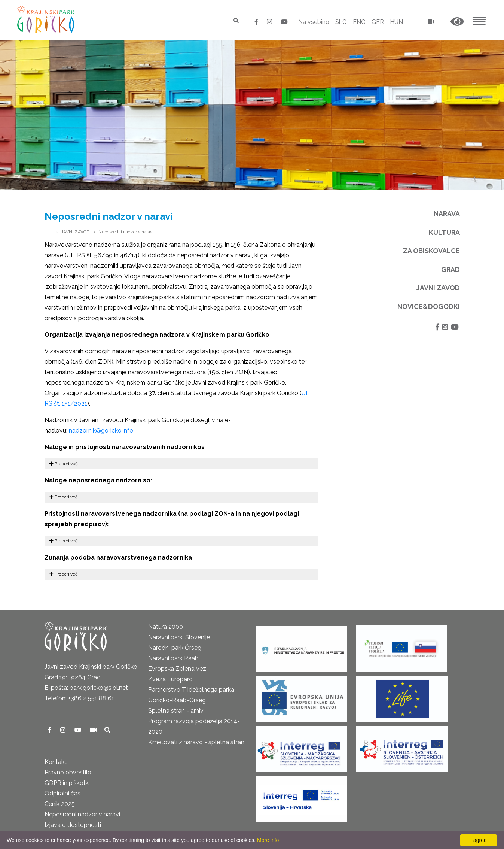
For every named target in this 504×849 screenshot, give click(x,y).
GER (378, 22)
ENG (359, 22)
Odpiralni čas (62, 793)
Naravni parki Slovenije (179, 637)
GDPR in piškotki (67, 783)
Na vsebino (313, 22)
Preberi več (64, 464)
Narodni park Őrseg (175, 648)
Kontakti (56, 762)
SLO (341, 22)
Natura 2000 (166, 627)
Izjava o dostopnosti (73, 825)
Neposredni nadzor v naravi (126, 232)
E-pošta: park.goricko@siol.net (86, 688)
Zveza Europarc (170, 679)
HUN (396, 22)
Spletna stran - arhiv (176, 711)
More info (268, 840)
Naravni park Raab (173, 658)
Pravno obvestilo (68, 772)
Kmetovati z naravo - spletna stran (196, 742)
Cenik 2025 (60, 804)
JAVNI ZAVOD (75, 232)
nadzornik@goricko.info (101, 430)
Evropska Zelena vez (177, 669)
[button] (457, 22)
